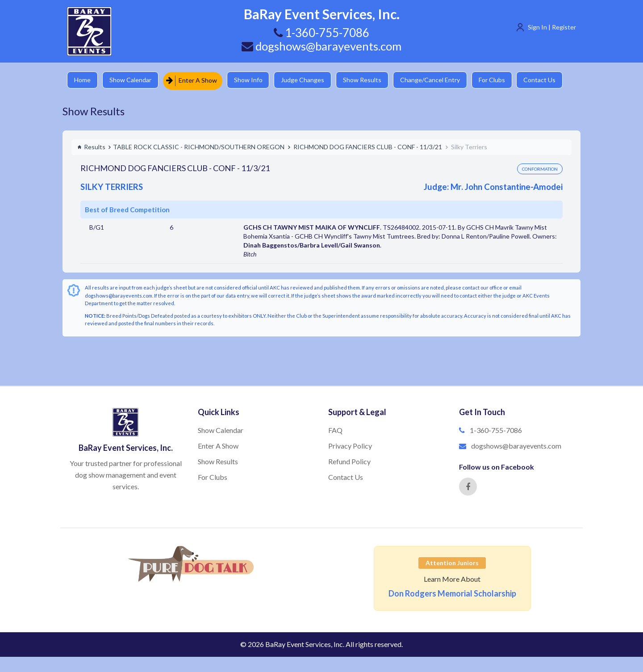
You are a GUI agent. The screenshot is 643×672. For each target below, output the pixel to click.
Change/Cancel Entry (435, 80)
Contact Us (547, 80)
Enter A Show (193, 80)
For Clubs (498, 80)
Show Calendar (132, 80)
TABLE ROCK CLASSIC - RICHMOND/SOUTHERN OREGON (199, 147)
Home (83, 80)
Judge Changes (306, 80)
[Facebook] (468, 487)
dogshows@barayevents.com (321, 46)
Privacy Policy (350, 446)
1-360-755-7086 (496, 430)
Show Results (367, 80)
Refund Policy (349, 461)
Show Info (251, 80)
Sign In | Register (552, 27)
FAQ (335, 430)
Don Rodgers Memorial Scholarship (452, 593)
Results (91, 147)
